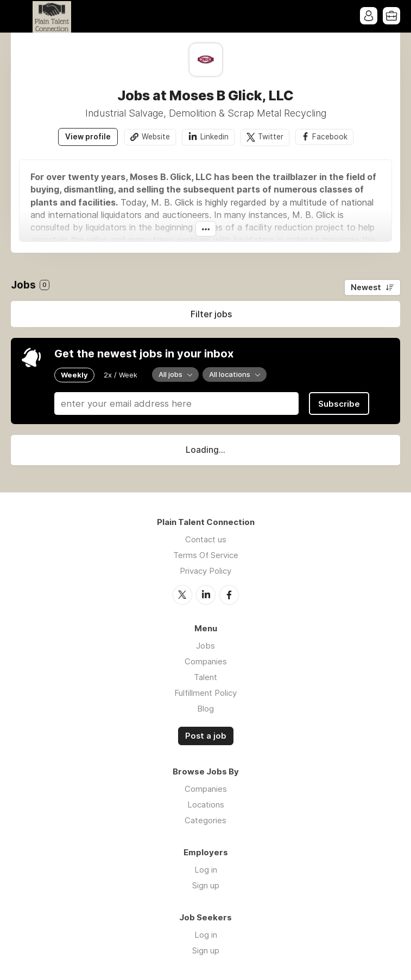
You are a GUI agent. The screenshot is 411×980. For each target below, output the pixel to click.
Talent (205, 677)
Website (156, 137)
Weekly (74, 375)
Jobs (205, 646)
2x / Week (121, 375)
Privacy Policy (205, 571)
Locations (206, 805)
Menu (19, 16)
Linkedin (214, 137)
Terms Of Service (206, 555)
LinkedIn (206, 595)
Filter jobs (211, 314)
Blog (205, 709)
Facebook (330, 137)
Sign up (206, 885)
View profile (88, 137)
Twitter (271, 137)
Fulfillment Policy (205, 693)
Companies (206, 661)
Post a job (206, 736)
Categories (205, 820)
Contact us (206, 539)
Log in (206, 870)
